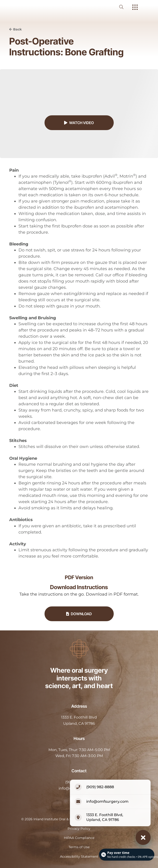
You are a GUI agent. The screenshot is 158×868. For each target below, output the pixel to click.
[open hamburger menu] (135, 8)
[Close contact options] (143, 837)
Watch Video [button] (79, 123)
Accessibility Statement (79, 856)
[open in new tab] (79, 720)
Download (79, 614)
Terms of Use (79, 847)
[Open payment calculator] (127, 855)
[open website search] (125, 7)
